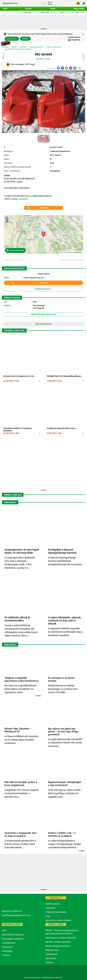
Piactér (14, 47)
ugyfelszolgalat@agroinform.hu (16, 915)
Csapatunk (50, 908)
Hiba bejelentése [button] (43, 324)
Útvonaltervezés (15, 250)
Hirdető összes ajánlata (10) (44, 314)
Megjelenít (23, 199)
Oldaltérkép (7, 951)
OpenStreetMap (67, 252)
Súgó (48, 916)
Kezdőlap (5, 47)
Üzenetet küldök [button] (44, 289)
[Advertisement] (43, 464)
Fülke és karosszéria (54, 47)
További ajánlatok (14, 331)
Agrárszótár (51, 958)
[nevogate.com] (78, 970)
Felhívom (44, 208)
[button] (78, 3)
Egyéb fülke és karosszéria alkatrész (18, 49)
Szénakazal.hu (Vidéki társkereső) (61, 938)
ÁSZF (4, 930)
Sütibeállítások (9, 943)
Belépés (25, 39)
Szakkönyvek (51, 954)
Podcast (49, 963)
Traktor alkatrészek (36, 47)
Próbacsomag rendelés (56, 912)
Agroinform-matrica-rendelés (58, 920)
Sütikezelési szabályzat (13, 939)
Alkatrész (23, 47)
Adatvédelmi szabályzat (13, 935)
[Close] (83, 34)
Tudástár (6, 955)
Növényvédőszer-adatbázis (58, 946)
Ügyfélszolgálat (53, 904)
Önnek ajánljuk (13, 495)
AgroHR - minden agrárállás (58, 942)
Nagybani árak (52, 950)
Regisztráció (12, 39)
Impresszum (8, 947)
